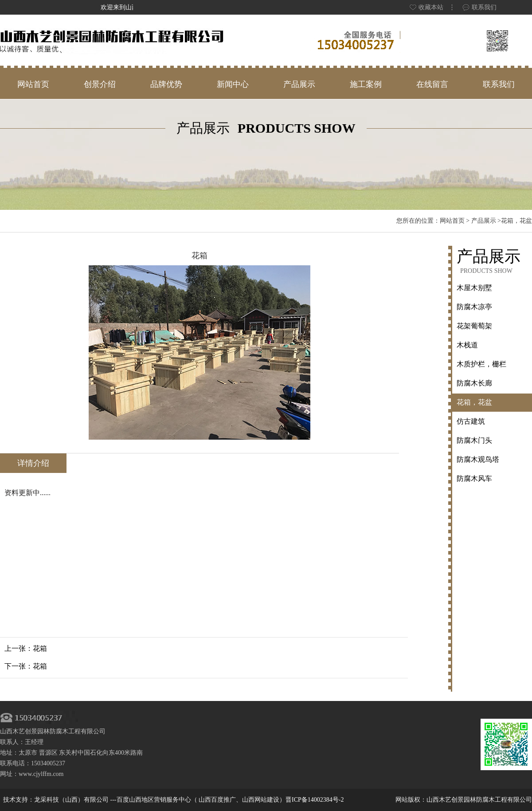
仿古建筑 (471, 421)
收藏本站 (426, 7)
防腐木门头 (474, 440)
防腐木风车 (474, 478)
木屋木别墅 (474, 288)
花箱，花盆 (474, 402)
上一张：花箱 (26, 648)
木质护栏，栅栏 (481, 364)
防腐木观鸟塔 (478, 459)
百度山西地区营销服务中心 (154, 800)
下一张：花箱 (26, 666)
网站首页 (452, 221)
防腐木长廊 (474, 383)
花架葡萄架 (474, 326)
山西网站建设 (261, 800)
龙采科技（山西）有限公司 (72, 800)
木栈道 (467, 345)
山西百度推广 (217, 800)
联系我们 (479, 7)
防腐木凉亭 (474, 307)
